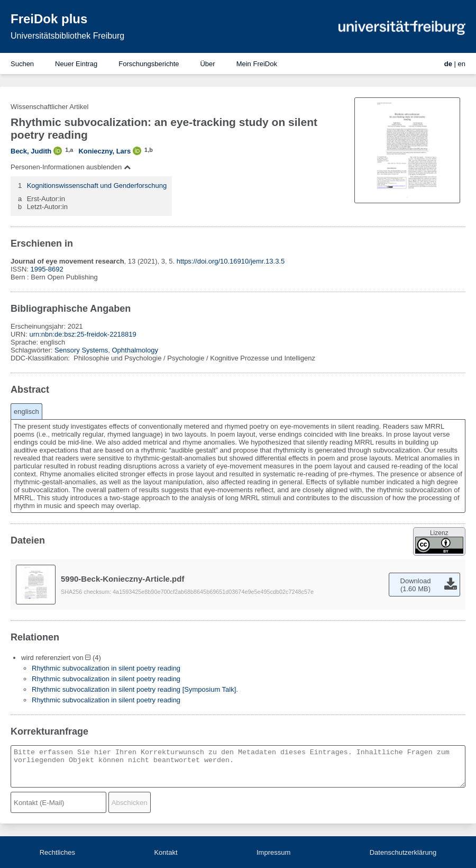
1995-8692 (47, 269)
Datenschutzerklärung (403, 852)
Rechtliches (57, 852)
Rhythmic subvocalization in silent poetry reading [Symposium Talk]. (135, 689)
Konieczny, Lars (104, 151)
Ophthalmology (135, 350)
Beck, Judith (31, 151)
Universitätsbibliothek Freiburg (67, 36)
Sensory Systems (81, 350)
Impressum (273, 852)
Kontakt (166, 852)
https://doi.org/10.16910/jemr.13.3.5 (231, 261)
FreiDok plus (49, 19)
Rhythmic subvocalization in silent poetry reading (106, 668)
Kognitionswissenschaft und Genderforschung (97, 186)
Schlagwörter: (33, 350)
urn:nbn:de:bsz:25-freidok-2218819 (83, 334)
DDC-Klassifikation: (41, 358)
